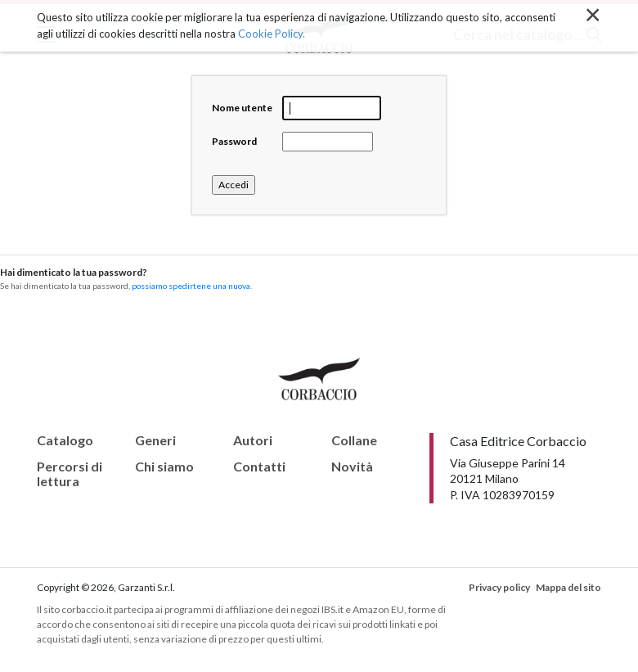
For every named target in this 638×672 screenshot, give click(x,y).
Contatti (259, 467)
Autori (253, 440)
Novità (352, 467)
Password (234, 141)
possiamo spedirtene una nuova (191, 286)
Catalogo (65, 440)
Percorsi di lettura (70, 474)
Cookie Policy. (272, 33)
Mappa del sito (568, 587)
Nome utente (242, 108)
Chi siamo (164, 467)
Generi (155, 440)
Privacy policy (499, 587)
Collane (354, 440)
